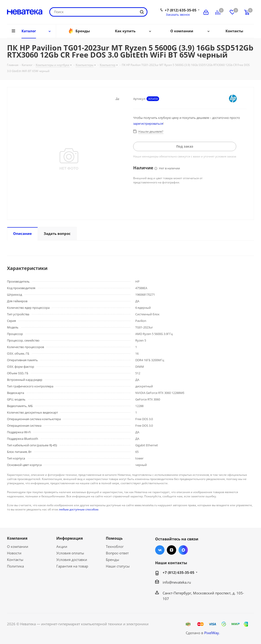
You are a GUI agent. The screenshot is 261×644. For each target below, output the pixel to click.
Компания (17, 538)
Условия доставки (72, 560)
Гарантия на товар (72, 566)
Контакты (15, 560)
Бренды (113, 560)
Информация (70, 538)
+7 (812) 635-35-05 (181, 10)
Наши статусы (118, 566)
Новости (14, 553)
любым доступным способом (79, 509)
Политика (15, 566)
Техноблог (115, 546)
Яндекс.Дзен (172, 550)
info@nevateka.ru (177, 582)
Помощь (114, 538)
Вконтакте (160, 550)
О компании (18, 546)
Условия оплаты (70, 553)
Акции (62, 546)
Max (183, 550)
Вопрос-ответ (117, 553)
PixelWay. (212, 633)
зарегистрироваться (148, 124)
